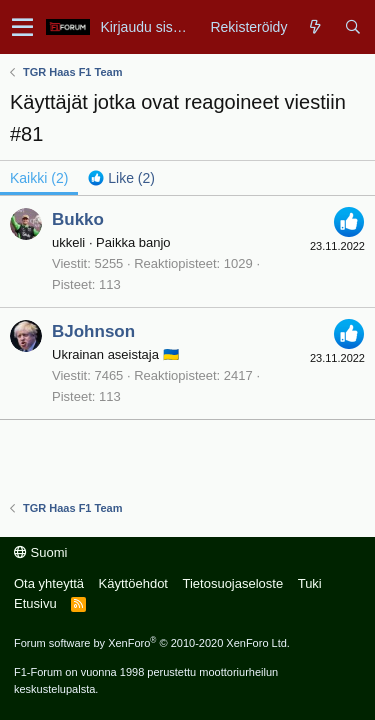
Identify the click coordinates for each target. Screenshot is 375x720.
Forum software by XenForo (152, 643)
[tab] (121, 178)
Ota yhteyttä (49, 583)
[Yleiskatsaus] (315, 27)
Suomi (40, 552)
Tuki (310, 583)
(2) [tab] (39, 178)
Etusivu (35, 603)
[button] (22, 27)
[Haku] (352, 27)
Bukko (78, 219)
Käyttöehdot (133, 583)
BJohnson (93, 331)
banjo (155, 242)
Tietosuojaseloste (232, 583)
